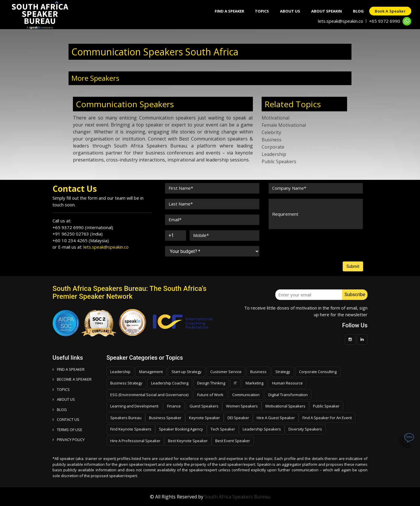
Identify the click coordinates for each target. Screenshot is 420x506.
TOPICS (61, 389)
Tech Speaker (223, 429)
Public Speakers (279, 161)
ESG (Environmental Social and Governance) (149, 395)
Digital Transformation (288, 395)
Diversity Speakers (305, 429)
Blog (357, 11)
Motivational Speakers (285, 406)
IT (235, 383)
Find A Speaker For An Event (327, 418)
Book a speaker (390, 11)
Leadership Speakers (262, 429)
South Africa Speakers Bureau (237, 497)
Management (151, 372)
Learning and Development (134, 406)
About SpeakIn (325, 11)
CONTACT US (66, 419)
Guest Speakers (204, 406)
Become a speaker (72, 379)
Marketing (254, 383)
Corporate (273, 147)
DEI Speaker (238, 418)
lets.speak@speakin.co (341, 21)
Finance (174, 406)
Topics (259, 11)
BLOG (60, 410)
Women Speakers (242, 406)
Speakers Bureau (126, 418)
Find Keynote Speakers (131, 429)
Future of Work (210, 395)
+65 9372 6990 (385, 21)
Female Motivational (284, 125)
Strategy (283, 372)
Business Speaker (165, 418)
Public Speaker (326, 406)
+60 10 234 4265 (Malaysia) (81, 240)
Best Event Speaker (233, 441)
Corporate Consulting (318, 372)
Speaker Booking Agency (181, 429)
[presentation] (313, 245)
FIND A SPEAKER (69, 369)
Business (272, 140)
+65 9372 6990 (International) (83, 227)
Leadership (274, 154)
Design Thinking (211, 383)
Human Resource (287, 383)
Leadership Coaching (170, 383)
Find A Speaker (226, 11)
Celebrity (271, 132)
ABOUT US (64, 399)
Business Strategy (126, 383)
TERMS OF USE (67, 430)
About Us (288, 11)
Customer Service (226, 372)
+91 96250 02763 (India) (78, 234)
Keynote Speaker (204, 418)
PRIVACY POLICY (69, 440)
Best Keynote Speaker (188, 441)
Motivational (275, 118)
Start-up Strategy (187, 372)
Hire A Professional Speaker (135, 441)
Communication (246, 395)
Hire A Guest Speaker (276, 418)
